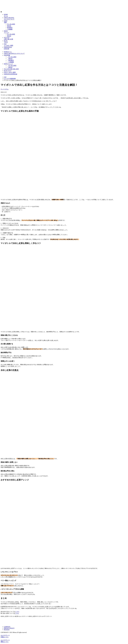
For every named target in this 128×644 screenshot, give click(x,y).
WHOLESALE (11, 74)
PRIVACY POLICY (9, 628)
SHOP (7, 55)
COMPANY (7, 627)
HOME (8, 52)
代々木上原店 (11, 24)
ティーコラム (5, 89)
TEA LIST (11, 69)
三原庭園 (10, 29)
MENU (8, 64)
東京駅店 (10, 28)
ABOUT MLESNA (14, 53)
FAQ (10, 72)
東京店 (9, 26)
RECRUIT (7, 630)
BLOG (8, 71)
